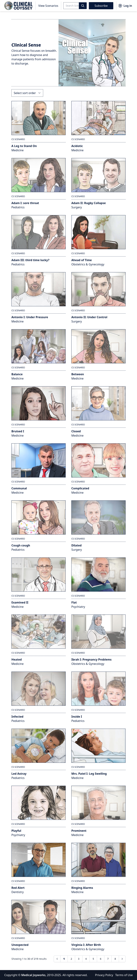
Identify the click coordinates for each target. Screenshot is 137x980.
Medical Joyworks (33, 975)
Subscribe (101, 6)
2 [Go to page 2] (71, 959)
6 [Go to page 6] (101, 959)
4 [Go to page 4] (86, 959)
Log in (125, 6)
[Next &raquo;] (122, 959)
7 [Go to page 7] (108, 959)
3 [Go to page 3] (79, 959)
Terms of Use (124, 975)
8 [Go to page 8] (115, 959)
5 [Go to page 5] (93, 959)
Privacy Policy (104, 975)
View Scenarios (48, 6)
